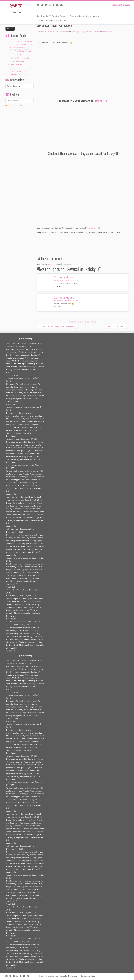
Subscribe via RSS (15, 106)
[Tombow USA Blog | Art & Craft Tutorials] (16, 9)
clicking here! (94, 228)
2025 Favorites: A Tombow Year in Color (20, 465)
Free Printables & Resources (52, 20)
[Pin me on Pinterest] (62, 5)
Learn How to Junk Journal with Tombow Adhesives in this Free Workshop (21, 44)
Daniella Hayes (64, 277)
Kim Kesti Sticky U (117, 326)
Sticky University (61, 32)
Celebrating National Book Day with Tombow (22, 529)
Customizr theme (89, 976)
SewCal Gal (101, 101)
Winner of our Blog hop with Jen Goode (57, 326)
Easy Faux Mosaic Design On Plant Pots (20, 378)
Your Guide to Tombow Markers (18, 590)
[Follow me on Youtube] (58, 5)
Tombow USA (107, 32)
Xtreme (97, 32)
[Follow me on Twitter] (43, 5)
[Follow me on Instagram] (51, 5)
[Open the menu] (128, 12)
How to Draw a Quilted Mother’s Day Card (21, 407)
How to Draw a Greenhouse (16, 439)
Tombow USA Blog (26, 339)
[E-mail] (39, 5)
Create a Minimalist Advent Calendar (19, 558)
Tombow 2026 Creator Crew (51, 16)
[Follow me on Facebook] (47, 5)
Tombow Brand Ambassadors (84, 16)
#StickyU (76, 32)
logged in (52, 264)
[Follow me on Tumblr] (54, 5)
